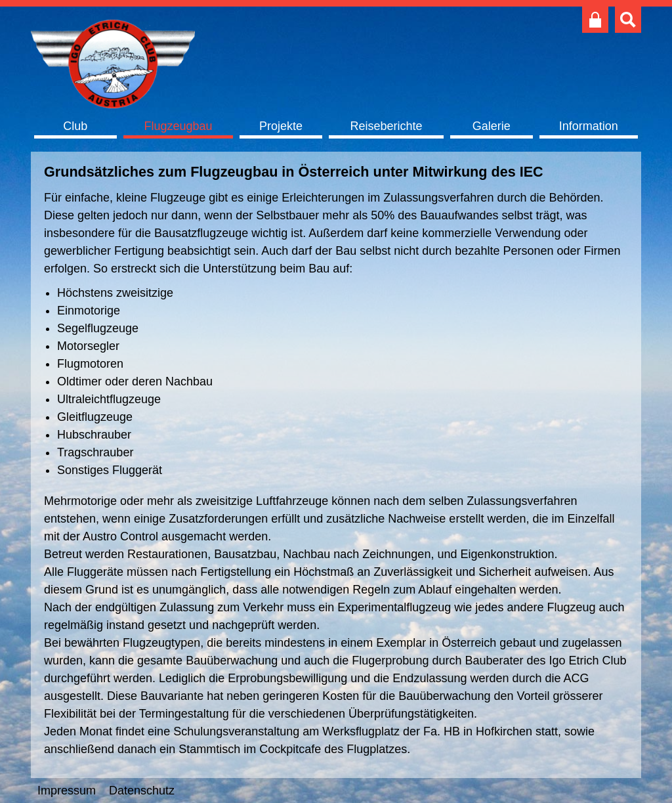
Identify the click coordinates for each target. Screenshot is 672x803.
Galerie (492, 126)
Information (589, 126)
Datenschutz (142, 791)
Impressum (67, 791)
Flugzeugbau (178, 126)
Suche (628, 20)
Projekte (281, 126)
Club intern (595, 20)
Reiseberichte (386, 126)
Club (75, 126)
